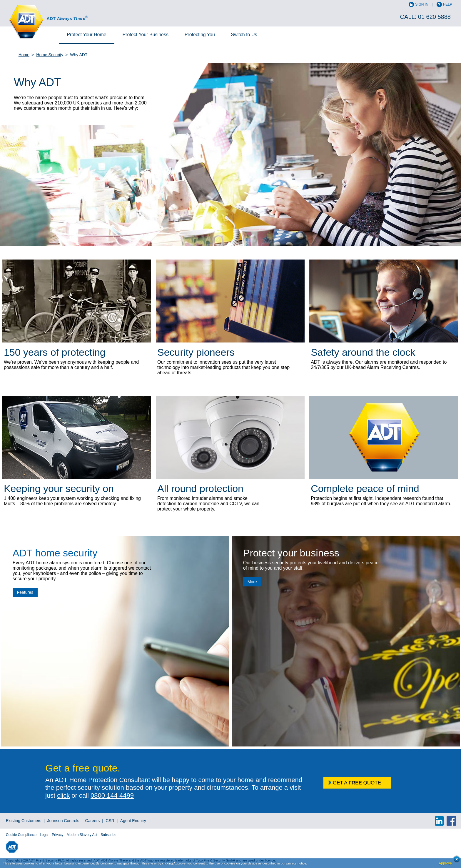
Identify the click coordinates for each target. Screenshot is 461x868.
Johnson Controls (63, 821)
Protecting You (200, 35)
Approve (445, 863)
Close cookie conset (455, 861)
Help (448, 4)
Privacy (57, 835)
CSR (110, 821)
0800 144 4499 (112, 795)
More (252, 582)
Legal (44, 835)
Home (86, 35)
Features (25, 592)
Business (145, 35)
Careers (93, 821)
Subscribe (108, 835)
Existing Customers (24, 821)
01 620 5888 (434, 17)
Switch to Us (244, 35)
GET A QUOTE (357, 783)
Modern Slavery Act (82, 835)
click (63, 795)
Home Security (50, 55)
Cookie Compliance (21, 835)
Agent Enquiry (133, 821)
